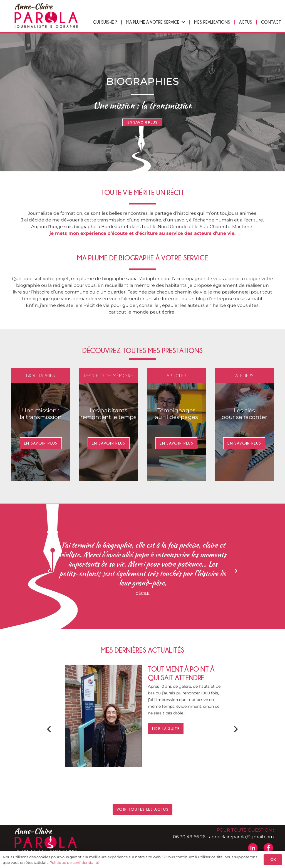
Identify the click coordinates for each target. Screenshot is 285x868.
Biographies (41, 376)
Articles (176, 376)
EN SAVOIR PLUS (142, 122)
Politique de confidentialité (74, 862)
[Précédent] (49, 571)
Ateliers (244, 376)
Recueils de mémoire (109, 376)
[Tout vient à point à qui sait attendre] (104, 668)
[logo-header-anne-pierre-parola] (46, 15)
